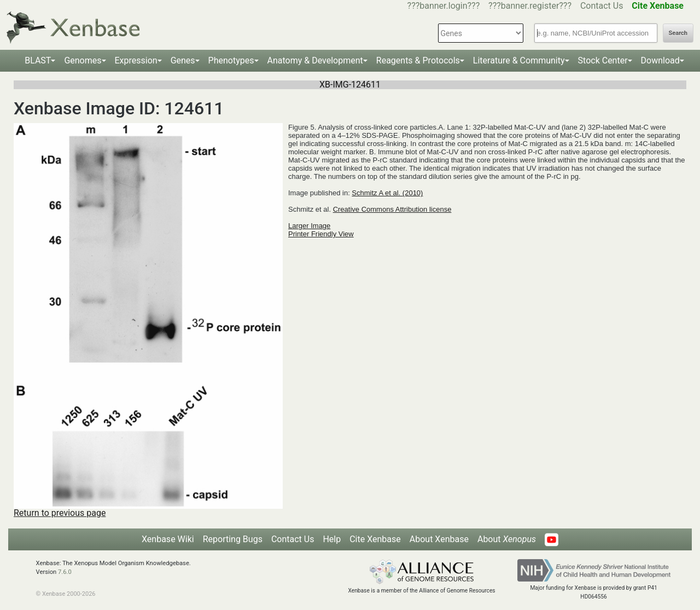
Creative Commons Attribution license (392, 209)
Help (332, 539)
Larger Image (309, 226)
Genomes (83, 60)
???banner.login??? (444, 6)
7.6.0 (65, 572)
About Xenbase (439, 539)
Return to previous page (60, 513)
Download (660, 60)
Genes (183, 60)
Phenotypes (231, 60)
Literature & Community (519, 60)
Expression (136, 60)
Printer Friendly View (321, 234)
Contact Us (602, 6)
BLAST (38, 60)
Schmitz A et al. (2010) (387, 193)
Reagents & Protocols (418, 60)
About (507, 539)
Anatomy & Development (315, 60)
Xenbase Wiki (168, 539)
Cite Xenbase (375, 539)
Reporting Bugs (233, 539)
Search (678, 33)
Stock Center (603, 60)
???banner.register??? (530, 6)
